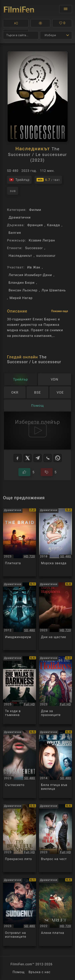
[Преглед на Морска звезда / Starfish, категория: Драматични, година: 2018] (55, 542)
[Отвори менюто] (66, 9)
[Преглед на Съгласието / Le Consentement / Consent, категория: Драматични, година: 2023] (19, 764)
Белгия (15, 233)
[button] (16, 23)
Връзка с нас (39, 972)
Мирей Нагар (21, 298)
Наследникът (20, 256)
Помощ (19, 972)
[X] (28, 458)
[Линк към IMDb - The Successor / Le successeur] (48, 180)
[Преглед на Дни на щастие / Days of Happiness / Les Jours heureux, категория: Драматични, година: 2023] (55, 616)
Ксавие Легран (42, 240)
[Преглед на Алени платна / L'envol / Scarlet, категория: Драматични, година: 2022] (55, 912)
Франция (35, 225)
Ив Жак (34, 267)
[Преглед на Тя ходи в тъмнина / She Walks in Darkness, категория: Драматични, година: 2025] (19, 690)
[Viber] (48, 458)
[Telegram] (38, 458)
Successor (34, 248)
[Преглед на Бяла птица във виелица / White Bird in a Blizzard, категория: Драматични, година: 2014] (55, 764)
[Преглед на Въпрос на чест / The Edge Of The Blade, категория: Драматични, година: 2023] (55, 838)
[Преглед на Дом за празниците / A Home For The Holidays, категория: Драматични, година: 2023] (55, 690)
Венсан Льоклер (23, 290)
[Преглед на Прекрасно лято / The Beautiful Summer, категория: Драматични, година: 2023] (19, 838)
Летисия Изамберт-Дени (30, 275)
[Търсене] (21, 35)
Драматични (20, 217)
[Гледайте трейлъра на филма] (19, 180)
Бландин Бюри (22, 283)
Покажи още (60, 311)
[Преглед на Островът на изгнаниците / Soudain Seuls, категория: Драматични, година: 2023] (19, 912)
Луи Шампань (54, 290)
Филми (35, 210)
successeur (46, 256)
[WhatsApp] (58, 458)
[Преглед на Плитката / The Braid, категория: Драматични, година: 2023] (19, 542)
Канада (53, 225)
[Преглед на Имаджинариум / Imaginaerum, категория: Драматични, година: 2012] (19, 616)
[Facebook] (18, 458)
